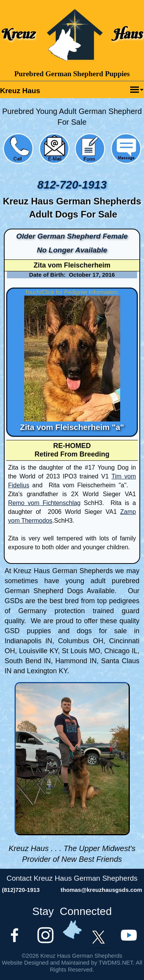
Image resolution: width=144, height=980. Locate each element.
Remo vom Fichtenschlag (44, 503)
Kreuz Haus (20, 91)
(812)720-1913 (21, 890)
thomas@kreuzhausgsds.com (101, 890)
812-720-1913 (72, 185)
